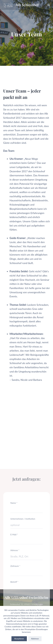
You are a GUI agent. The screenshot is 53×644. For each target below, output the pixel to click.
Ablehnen (35, 639)
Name (14, 549)
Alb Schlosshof (27, 5)
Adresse (15, 596)
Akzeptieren (19, 639)
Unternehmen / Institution (23, 565)
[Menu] (49, 5)
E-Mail (14, 580)
